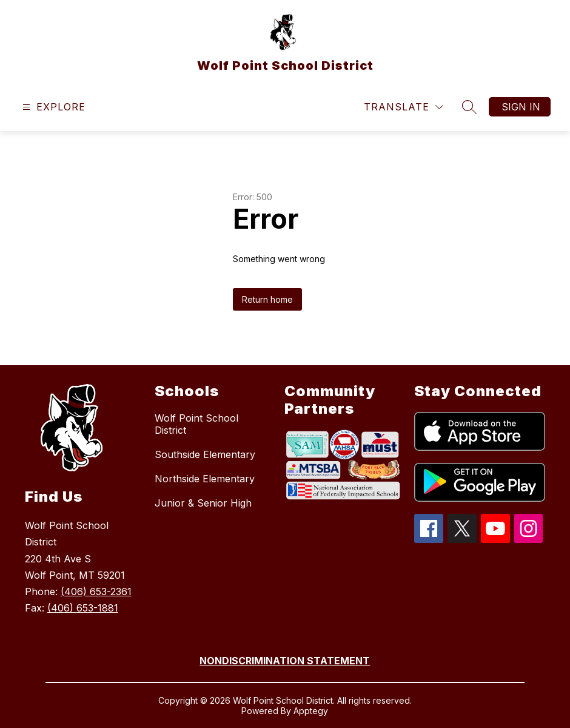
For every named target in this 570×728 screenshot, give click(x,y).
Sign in (521, 107)
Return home (267, 299)
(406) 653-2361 (96, 591)
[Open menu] (52, 107)
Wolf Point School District (196, 424)
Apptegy (311, 711)
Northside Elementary (205, 479)
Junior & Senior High (203, 503)
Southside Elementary (205, 454)
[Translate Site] (404, 107)
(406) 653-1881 (83, 608)
